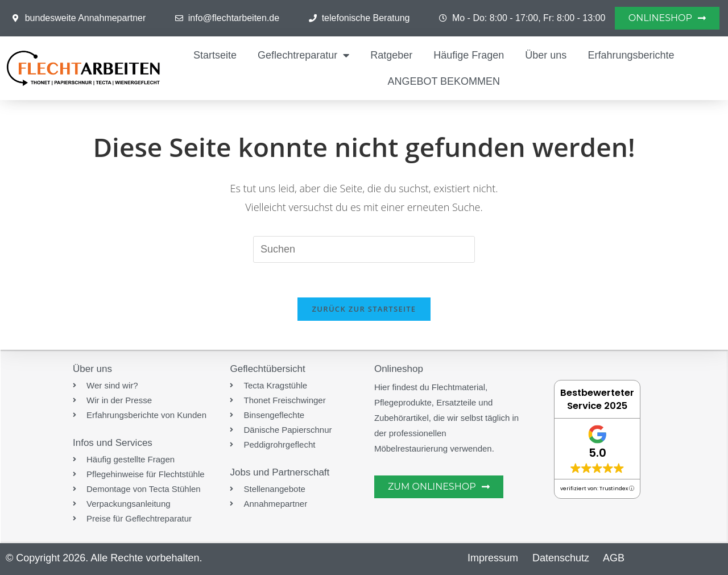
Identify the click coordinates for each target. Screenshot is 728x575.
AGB (614, 558)
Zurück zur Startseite (364, 309)
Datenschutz (561, 558)
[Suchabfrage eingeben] (364, 249)
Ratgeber (391, 55)
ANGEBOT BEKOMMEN (444, 81)
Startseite (215, 55)
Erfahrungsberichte (631, 55)
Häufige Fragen (469, 55)
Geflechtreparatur (303, 55)
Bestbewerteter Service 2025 (597, 399)
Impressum (493, 558)
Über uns (546, 55)
